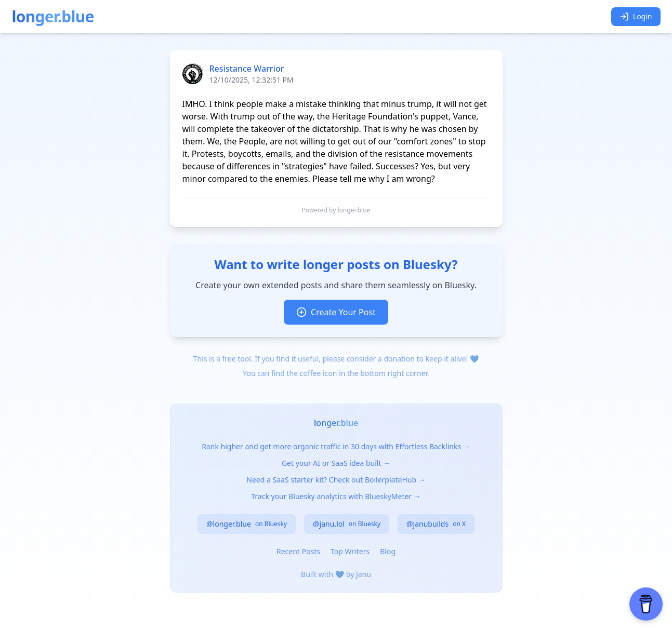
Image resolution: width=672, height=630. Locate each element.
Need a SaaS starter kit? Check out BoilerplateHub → (336, 480)
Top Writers (350, 551)
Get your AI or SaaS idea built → (336, 463)
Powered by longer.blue (336, 210)
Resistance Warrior (247, 69)
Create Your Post (336, 312)
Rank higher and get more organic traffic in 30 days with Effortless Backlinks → (336, 446)
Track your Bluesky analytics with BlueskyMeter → (336, 496)
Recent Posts (298, 551)
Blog (388, 551)
